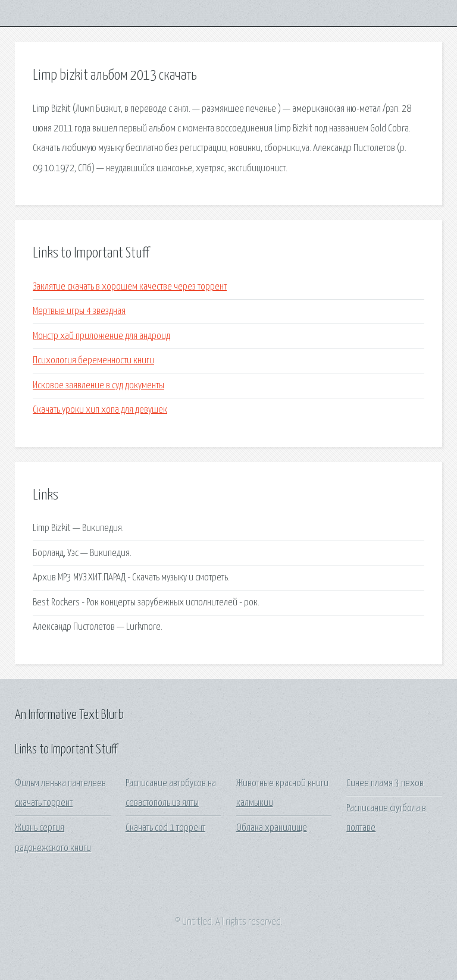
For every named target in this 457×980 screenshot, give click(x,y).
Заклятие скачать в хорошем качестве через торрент (130, 287)
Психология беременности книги (93, 361)
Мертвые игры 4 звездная (79, 311)
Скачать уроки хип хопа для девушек (100, 410)
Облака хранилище (272, 828)
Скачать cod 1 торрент (165, 828)
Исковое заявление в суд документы (98, 386)
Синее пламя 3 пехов (385, 783)
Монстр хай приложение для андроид (101, 336)
